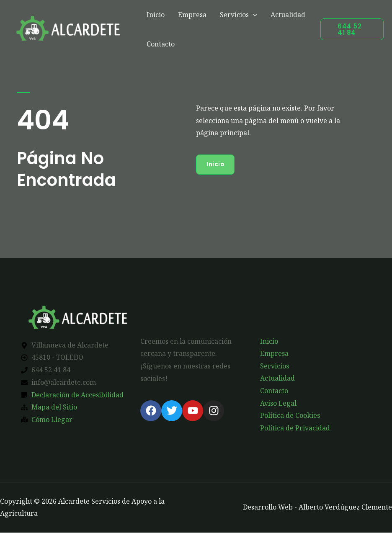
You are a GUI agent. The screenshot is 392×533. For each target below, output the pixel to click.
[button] (352, 29)
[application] (253, 15)
